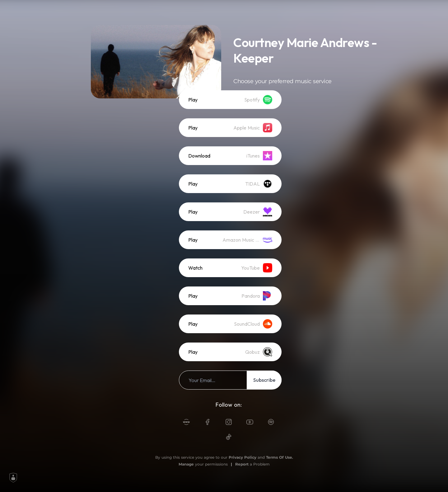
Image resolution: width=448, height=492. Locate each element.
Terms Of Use (279, 457)
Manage (186, 464)
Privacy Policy (243, 457)
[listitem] (230, 100)
